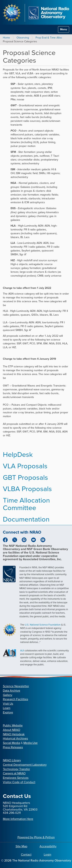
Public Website (13, 725)
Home (6, 38)
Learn (7, 708)
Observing (23, 38)
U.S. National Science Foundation (43, 625)
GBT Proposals (25, 477)
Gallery (8, 695)
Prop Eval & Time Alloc (49, 38)
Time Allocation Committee (26, 504)
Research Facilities (15, 699)
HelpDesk (18, 454)
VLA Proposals (25, 466)
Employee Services (16, 778)
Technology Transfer (16, 769)
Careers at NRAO (14, 773)
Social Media (11, 743)
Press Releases (13, 747)
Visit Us (8, 704)
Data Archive (12, 691)
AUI (22, 651)
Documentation (26, 519)
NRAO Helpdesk (14, 734)
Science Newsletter (16, 686)
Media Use (31, 743)
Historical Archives (15, 738)
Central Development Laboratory (25, 765)
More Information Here (18, 819)
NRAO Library (12, 760)
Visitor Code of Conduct (19, 782)
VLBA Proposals (27, 489)
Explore (8, 712)
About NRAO (12, 730)
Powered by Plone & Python (36, 837)
